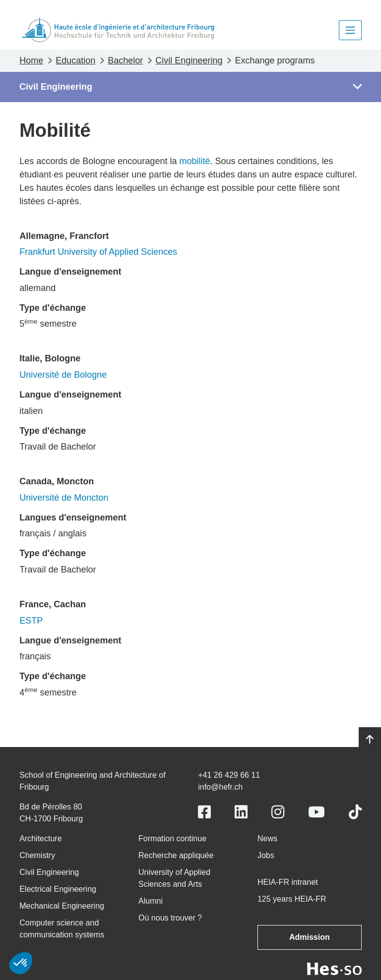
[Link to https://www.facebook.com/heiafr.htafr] (204, 812)
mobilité (194, 161)
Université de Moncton (64, 498)
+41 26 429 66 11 (229, 775)
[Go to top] (370, 740)
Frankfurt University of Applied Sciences (98, 252)
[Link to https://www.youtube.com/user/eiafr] (317, 812)
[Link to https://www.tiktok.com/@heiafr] (355, 812)
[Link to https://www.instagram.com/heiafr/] (278, 812)
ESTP (31, 621)
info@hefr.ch (220, 787)
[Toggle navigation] (350, 30)
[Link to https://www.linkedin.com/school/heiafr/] (241, 812)
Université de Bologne (63, 375)
